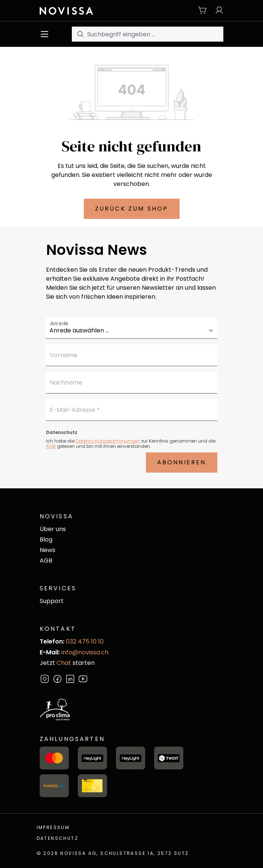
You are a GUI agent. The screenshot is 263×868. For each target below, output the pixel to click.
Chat (64, 663)
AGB (51, 446)
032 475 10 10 (85, 641)
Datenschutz (57, 838)
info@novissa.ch (85, 652)
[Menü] (47, 34)
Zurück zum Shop (132, 209)
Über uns (53, 529)
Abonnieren (182, 462)
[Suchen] (80, 34)
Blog (46, 540)
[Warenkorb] (203, 11)
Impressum (53, 827)
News (48, 550)
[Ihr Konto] (217, 11)
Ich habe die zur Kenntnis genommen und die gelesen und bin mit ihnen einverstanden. (131, 443)
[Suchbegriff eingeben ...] (155, 34)
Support (52, 601)
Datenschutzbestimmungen (108, 441)
